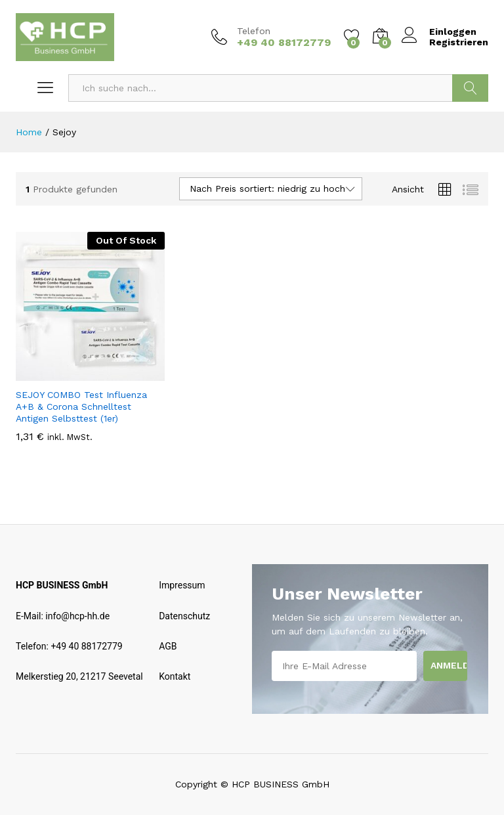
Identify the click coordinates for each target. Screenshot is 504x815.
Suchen (470, 88)
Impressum (182, 585)
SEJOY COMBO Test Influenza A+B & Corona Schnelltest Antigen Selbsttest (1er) (81, 407)
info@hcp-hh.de (77, 616)
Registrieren (459, 42)
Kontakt (175, 676)
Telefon (254, 31)
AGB (168, 646)
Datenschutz (184, 616)
